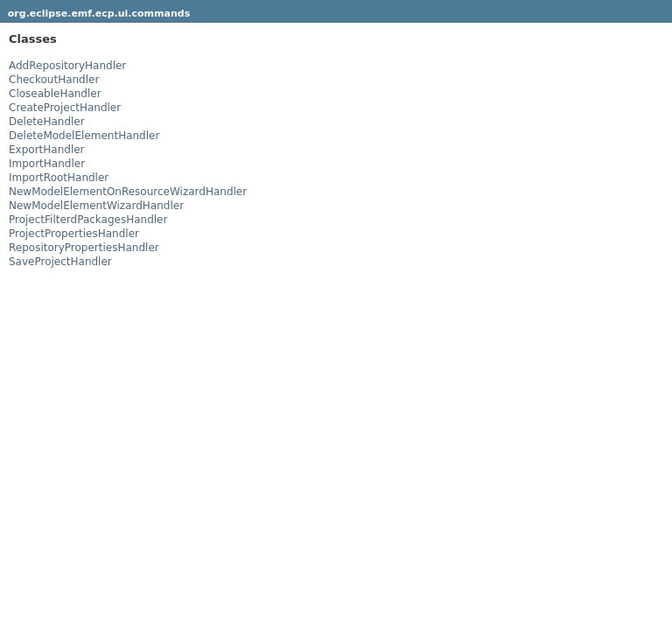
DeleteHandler (47, 122)
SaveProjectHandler (60, 262)
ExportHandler (47, 150)
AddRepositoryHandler (67, 66)
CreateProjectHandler (65, 108)
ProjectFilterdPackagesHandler (88, 220)
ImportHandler (47, 164)
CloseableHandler (55, 94)
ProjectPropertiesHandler (74, 234)
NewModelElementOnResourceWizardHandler (128, 192)
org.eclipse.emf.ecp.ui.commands (99, 14)
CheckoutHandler (54, 80)
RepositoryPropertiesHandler (84, 248)
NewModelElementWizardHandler (96, 206)
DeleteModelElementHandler (84, 136)
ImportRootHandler (59, 178)
